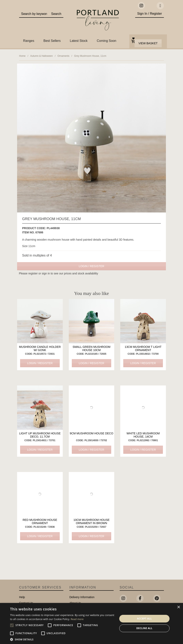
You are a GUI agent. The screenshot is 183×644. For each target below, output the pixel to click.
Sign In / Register (150, 14)
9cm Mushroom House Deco (91, 433)
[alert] (91, 623)
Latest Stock (79, 41)
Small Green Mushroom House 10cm (91, 348)
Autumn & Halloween (41, 56)
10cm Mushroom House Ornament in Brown (91, 521)
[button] (62, 639)
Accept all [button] (144, 619)
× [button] (178, 607)
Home (22, 56)
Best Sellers (52, 41)
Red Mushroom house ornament (40, 521)
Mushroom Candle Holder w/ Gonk (40, 348)
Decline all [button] (144, 628)
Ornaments (63, 56)
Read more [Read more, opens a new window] (77, 619)
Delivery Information (82, 597)
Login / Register (92, 266)
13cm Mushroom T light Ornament (143, 348)
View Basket (148, 43)
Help (22, 597)
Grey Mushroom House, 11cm (90, 56)
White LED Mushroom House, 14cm (143, 435)
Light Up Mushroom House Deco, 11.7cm (40, 435)
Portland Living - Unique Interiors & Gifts (98, 21)
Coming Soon (106, 41)
